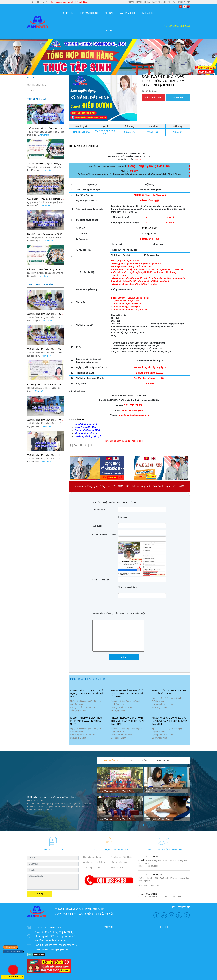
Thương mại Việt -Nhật (121, 857)
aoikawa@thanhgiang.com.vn (54, 950)
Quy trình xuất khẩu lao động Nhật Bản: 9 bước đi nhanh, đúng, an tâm (45, 200)
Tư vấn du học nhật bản (94, 862)
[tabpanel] (120, 796)
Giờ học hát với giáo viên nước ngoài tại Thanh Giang (52, 797)
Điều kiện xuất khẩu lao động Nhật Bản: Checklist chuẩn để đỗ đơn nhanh (45, 235)
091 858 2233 (178, 98)
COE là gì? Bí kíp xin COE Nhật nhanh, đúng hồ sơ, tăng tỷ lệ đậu (45, 386)
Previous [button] (4, 56)
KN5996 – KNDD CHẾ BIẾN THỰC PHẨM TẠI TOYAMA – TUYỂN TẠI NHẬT (86, 721)
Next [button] (213, 56)
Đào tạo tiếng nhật (119, 862)
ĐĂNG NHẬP (184, 2)
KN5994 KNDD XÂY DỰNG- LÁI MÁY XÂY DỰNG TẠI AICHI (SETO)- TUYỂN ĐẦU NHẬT (170, 721)
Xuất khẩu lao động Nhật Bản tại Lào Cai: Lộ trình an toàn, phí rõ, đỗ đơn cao (46, 456)
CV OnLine (147, 13)
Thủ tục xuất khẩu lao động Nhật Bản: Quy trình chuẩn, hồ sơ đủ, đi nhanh (45, 130)
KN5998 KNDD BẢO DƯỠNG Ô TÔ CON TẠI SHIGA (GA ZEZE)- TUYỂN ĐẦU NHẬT (128, 694)
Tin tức (109, 13)
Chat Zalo (11, 947)
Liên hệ (108, 31)
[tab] (112, 761)
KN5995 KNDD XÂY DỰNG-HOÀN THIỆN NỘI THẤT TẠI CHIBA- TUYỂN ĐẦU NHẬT (128, 721)
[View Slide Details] (108, 57)
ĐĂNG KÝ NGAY (153, 98)
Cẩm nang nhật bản (92, 868)
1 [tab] (143, 825)
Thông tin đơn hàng (92, 857)
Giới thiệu (68, 13)
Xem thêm (44, 135)
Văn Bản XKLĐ (127, 13)
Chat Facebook (13, 952)
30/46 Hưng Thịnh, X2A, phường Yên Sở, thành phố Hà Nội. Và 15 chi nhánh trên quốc (55, 936)
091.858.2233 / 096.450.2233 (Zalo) (61, 945)
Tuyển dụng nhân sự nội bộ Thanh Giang (70, 2)
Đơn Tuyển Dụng (89, 13)
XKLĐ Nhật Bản (118, 868)
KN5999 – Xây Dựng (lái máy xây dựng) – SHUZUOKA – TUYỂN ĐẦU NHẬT (87, 694)
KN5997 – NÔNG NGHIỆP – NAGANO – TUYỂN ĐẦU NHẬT (169, 692)
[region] (108, 57)
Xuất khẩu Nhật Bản (37, 85)
